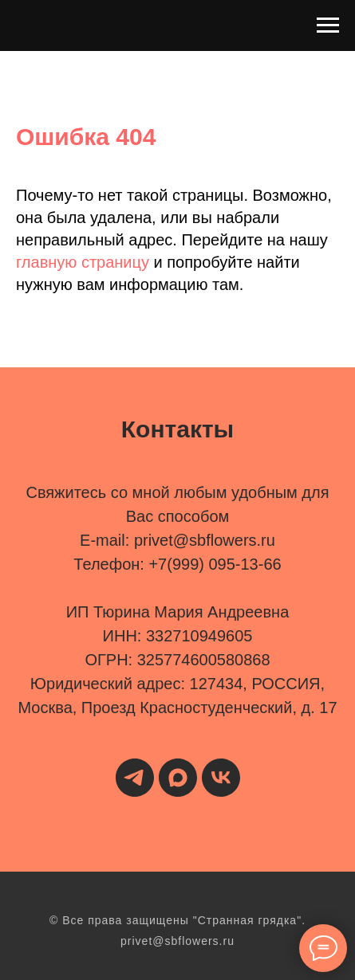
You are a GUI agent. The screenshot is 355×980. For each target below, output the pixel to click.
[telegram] (135, 778)
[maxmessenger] (178, 778)
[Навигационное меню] (328, 25)
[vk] (221, 778)
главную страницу (83, 262)
